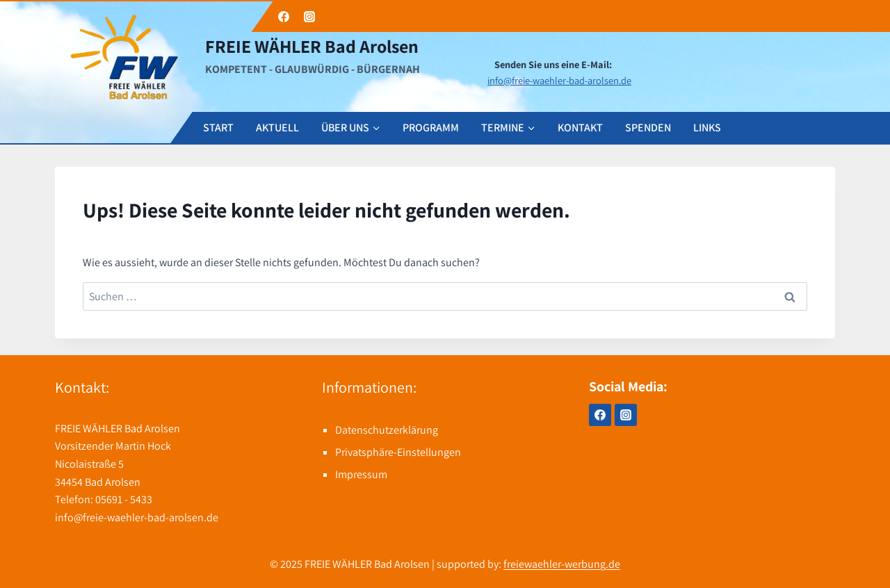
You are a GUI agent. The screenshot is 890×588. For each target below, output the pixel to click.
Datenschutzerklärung (387, 430)
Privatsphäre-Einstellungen (398, 452)
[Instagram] (626, 415)
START (218, 128)
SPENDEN (648, 128)
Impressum (361, 474)
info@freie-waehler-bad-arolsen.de (559, 80)
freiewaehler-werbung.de (562, 564)
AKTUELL (277, 128)
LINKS (707, 128)
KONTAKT (580, 128)
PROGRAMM (431, 128)
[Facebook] (600, 415)
